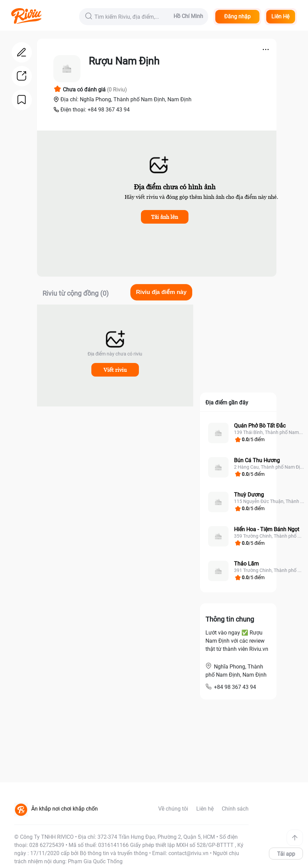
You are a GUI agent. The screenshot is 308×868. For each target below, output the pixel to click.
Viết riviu (115, 370)
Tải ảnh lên (165, 217)
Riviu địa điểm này (161, 292)
